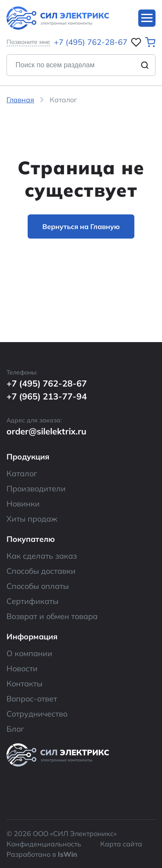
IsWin (68, 854)
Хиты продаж (32, 519)
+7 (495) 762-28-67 (91, 42)
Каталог (22, 473)
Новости (22, 668)
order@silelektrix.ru (46, 431)
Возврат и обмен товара (52, 616)
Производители (36, 489)
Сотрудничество (37, 714)
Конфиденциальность (44, 844)
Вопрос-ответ (32, 699)
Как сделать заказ (42, 556)
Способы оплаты (38, 586)
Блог (15, 729)
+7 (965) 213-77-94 (47, 396)
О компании (29, 653)
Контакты (24, 684)
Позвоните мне (28, 42)
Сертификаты (32, 601)
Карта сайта (121, 844)
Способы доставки (41, 571)
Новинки (23, 504)
